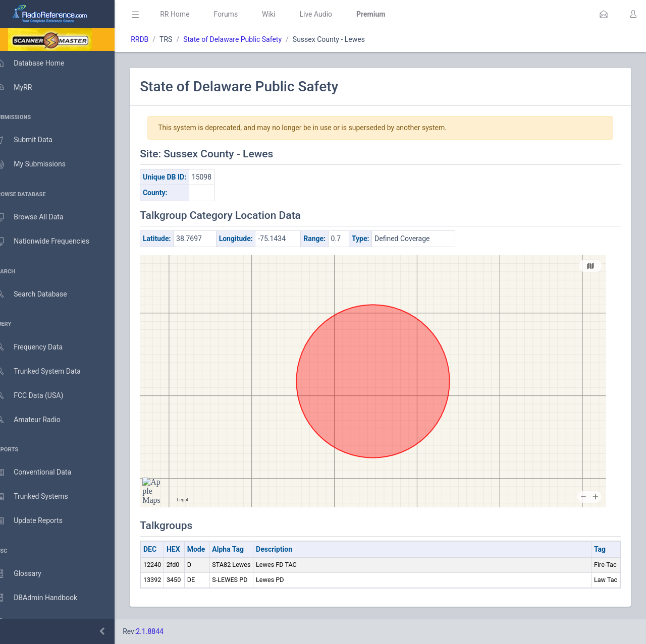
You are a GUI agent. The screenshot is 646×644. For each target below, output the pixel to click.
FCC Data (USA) (39, 396)
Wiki (283, 14)
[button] (604, 14)
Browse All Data (39, 217)
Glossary (28, 574)
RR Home (189, 14)
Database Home (39, 63)
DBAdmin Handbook (46, 598)
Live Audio (330, 14)
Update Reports (39, 521)
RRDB (154, 39)
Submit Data (34, 140)
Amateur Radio (38, 420)
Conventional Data (43, 473)
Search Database (41, 294)
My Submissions (40, 164)
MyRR (23, 87)
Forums (240, 14)
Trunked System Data (48, 371)
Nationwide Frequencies (52, 242)
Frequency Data (39, 347)
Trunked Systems (41, 497)
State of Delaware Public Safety (247, 39)
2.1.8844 (164, 631)
